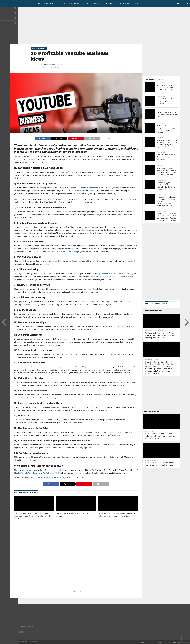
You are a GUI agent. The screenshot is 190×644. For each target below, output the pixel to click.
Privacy (159, 642)
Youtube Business (57, 478)
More (137, 3)
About (143, 642)
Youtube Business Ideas (75, 478)
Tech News (49, 3)
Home (38, 3)
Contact (151, 642)
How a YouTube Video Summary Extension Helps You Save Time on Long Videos (116, 515)
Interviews (110, 3)
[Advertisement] (95, 25)
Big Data (87, 3)
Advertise (176, 642)
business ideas (34, 478)
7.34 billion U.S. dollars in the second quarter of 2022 (90, 188)
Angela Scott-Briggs (49, 64)
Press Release (125, 3)
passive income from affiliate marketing (116, 273)
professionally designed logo (108, 159)
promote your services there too (99, 432)
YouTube (45, 478)
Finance (98, 3)
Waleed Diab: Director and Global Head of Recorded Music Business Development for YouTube (33, 516)
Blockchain (74, 3)
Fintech (61, 3)
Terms (167, 642)
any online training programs (73, 251)
